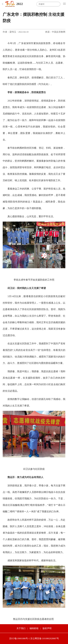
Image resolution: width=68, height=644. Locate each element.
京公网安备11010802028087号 (45, 638)
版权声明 (47, 628)
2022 (20, 4)
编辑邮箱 (34, 628)
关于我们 (21, 628)
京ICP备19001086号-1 (19, 638)
